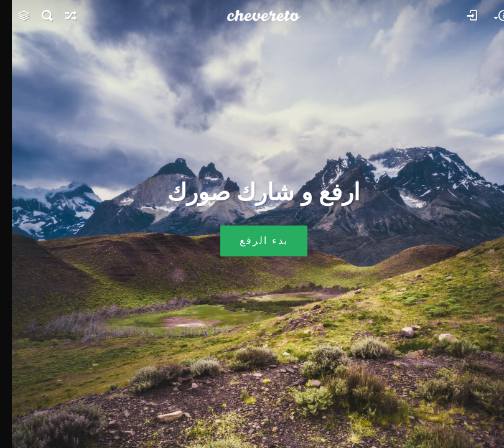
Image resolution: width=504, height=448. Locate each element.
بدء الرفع (252, 241)
